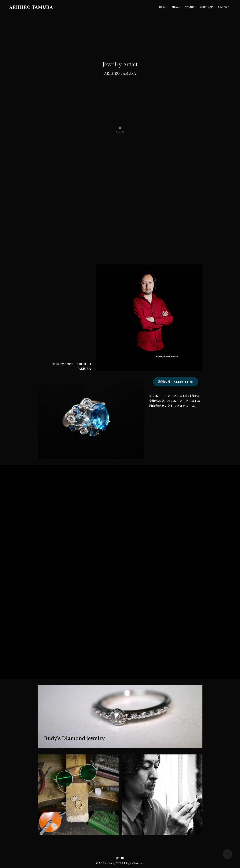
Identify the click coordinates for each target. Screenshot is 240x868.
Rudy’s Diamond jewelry (74, 738)
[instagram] (118, 858)
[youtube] (122, 858)
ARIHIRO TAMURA (31, 7)
